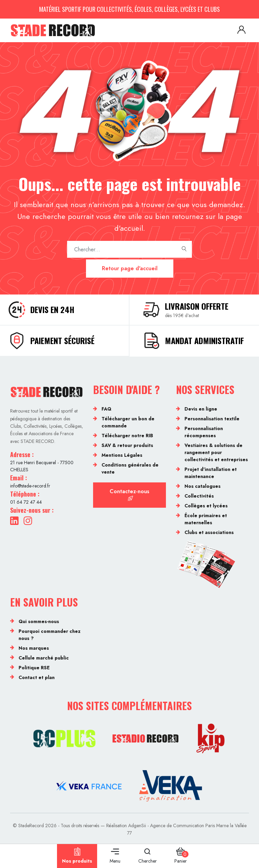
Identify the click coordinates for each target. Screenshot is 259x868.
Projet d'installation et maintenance (211, 473)
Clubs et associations (209, 532)
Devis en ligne (201, 409)
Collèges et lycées (206, 506)
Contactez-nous (129, 494)
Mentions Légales (122, 455)
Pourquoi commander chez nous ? (50, 635)
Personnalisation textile (212, 419)
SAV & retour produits (127, 445)
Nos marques (34, 648)
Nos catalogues (203, 486)
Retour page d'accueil (130, 268)
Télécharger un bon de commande (128, 422)
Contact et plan (37, 677)
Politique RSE (34, 668)
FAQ (106, 409)
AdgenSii (137, 825)
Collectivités (199, 496)
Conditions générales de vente (130, 468)
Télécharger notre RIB (127, 436)
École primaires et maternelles (206, 519)
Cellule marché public (44, 658)
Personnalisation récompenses (204, 432)
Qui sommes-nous (39, 621)
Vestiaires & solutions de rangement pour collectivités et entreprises (216, 452)
